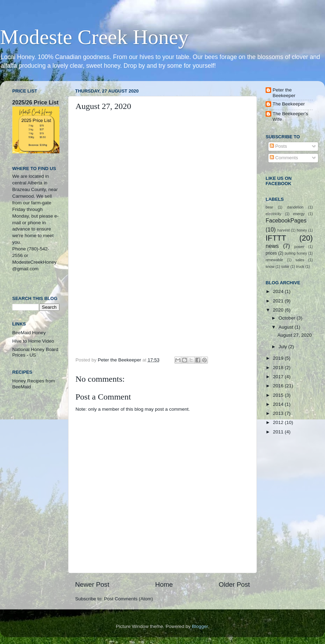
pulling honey (296, 253)
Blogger (200, 626)
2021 (279, 301)
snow (270, 266)
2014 (279, 404)
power (299, 247)
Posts (279, 146)
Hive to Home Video (33, 341)
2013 (279, 413)
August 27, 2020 (295, 335)
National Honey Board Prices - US (35, 352)
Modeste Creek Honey (94, 37)
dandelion (295, 207)
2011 (279, 432)
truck (300, 266)
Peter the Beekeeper (284, 93)
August (287, 327)
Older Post (234, 584)
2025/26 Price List (35, 103)
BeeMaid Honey (29, 333)
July (283, 347)
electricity (273, 214)
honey (302, 230)
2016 (279, 386)
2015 (279, 395)
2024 (279, 291)
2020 (279, 310)
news (272, 246)
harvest (284, 230)
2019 (279, 358)
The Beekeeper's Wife (290, 116)
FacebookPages (286, 220)
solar (285, 266)
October (288, 318)
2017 (279, 377)
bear (269, 207)
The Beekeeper (289, 104)
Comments (284, 158)
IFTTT (276, 238)
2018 (279, 368)
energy (299, 214)
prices (271, 253)
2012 (279, 422)
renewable (274, 260)
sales (300, 260)
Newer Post (92, 584)
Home (164, 584)
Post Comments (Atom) (129, 599)
